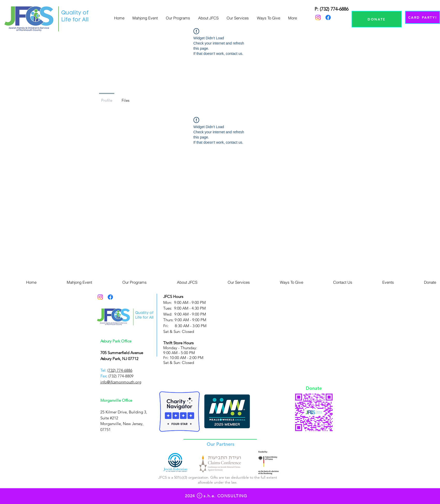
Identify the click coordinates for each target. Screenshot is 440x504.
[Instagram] (318, 17)
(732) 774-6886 (120, 370)
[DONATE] (377, 19)
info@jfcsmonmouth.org (121, 382)
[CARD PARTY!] (423, 17)
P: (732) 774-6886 (331, 9)
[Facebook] (328, 17)
